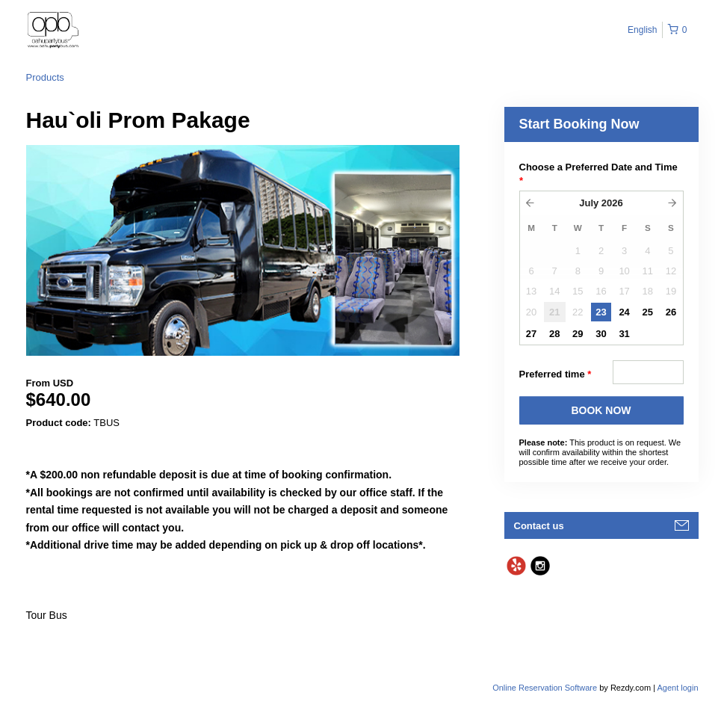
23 (601, 312)
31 (624, 334)
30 (601, 334)
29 (578, 334)
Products (45, 77)
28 (554, 334)
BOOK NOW (601, 410)
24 (624, 312)
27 (531, 334)
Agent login (677, 688)
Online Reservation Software (545, 688)
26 (671, 312)
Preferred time (556, 374)
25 (648, 312)
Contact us (539, 526)
